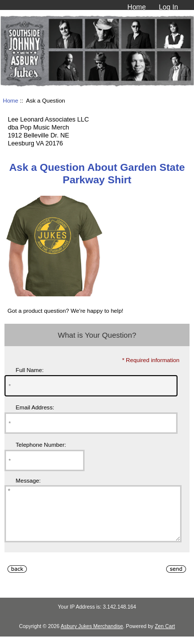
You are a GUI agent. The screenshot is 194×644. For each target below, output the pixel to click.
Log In (168, 7)
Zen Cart (165, 637)
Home (137, 7)
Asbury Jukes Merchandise (92, 637)
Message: (28, 480)
